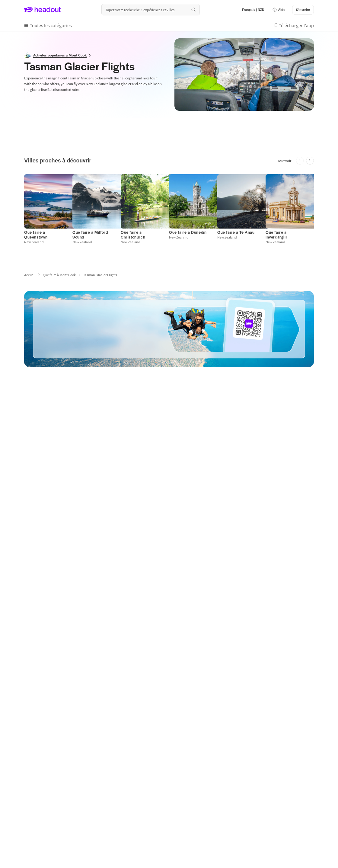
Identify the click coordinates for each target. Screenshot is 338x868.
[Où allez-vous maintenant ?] (151, 10)
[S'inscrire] (303, 10)
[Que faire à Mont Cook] (59, 275)
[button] (279, 10)
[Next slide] (310, 161)
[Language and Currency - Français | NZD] (253, 10)
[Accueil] (30, 275)
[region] (169, 208)
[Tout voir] (284, 161)
